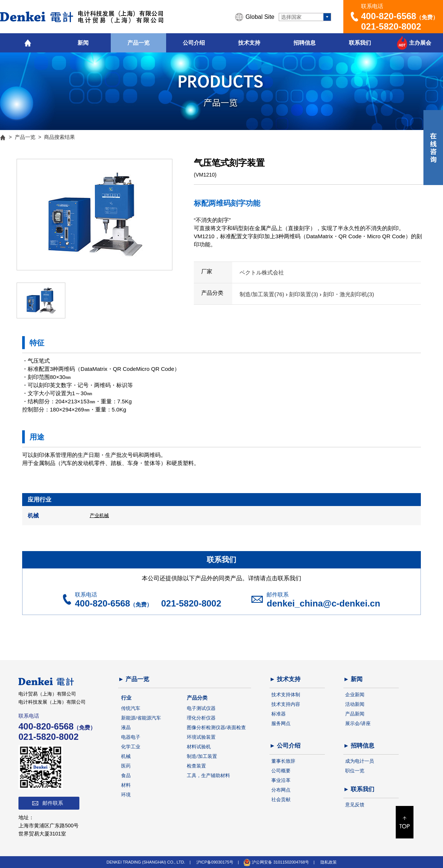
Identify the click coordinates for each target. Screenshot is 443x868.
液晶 (126, 727)
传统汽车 (131, 708)
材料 (126, 785)
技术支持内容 (286, 704)
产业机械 (99, 515)
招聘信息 (305, 43)
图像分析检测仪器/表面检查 (216, 727)
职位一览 (355, 771)
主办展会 (420, 43)
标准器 (279, 714)
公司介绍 (194, 43)
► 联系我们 (359, 789)
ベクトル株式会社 (262, 272)
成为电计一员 (360, 761)
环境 (126, 795)
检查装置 (196, 766)
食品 (126, 775)
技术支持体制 (286, 695)
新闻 (83, 43)
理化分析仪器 (201, 718)
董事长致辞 (283, 761)
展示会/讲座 (358, 723)
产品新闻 (355, 714)
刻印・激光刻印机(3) (348, 294)
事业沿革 (281, 780)
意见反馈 (355, 805)
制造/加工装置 (202, 756)
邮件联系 (53, 803)
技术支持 (249, 43)
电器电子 (131, 737)
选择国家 (291, 17)
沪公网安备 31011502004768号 (276, 862)
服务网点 (281, 723)
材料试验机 (199, 747)
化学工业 (131, 747)
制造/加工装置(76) (263, 294)
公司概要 (281, 771)
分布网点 (281, 790)
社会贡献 (281, 799)
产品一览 (138, 43)
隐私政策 (329, 862)
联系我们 (360, 43)
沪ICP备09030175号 (215, 862)
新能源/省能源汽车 (141, 718)
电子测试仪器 (201, 708)
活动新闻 (355, 704)
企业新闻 (355, 695)
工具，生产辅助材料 (208, 775)
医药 (126, 766)
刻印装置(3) (304, 294)
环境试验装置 (201, 737)
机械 (126, 756)
